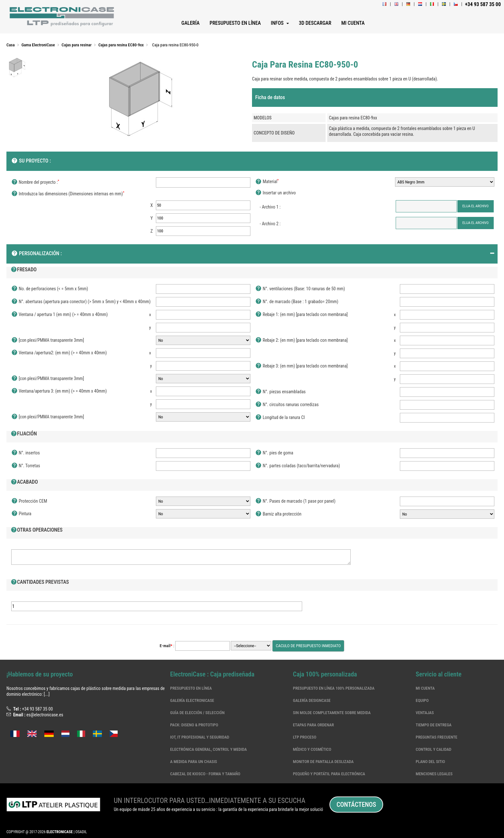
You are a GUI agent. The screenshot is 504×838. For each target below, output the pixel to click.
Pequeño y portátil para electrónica (329, 774)
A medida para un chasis (194, 762)
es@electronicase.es (45, 715)
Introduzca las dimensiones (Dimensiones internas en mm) (68, 194)
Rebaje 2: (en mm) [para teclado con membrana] (301, 340)
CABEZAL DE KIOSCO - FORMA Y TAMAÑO (205, 774)
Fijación (24, 434)
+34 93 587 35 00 (37, 709)
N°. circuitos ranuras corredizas (287, 405)
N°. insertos (26, 453)
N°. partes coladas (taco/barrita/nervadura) (298, 466)
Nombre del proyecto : (35, 182)
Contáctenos (356, 805)
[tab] (375, 98)
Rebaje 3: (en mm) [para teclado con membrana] (301, 366)
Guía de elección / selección (197, 713)
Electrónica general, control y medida (208, 749)
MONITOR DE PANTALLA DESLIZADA (323, 762)
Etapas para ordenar (313, 725)
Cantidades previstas (40, 582)
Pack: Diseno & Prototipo (194, 725)
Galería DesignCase (312, 700)
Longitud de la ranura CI (280, 418)
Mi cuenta (425, 688)
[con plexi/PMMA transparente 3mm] (48, 340)
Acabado (24, 482)
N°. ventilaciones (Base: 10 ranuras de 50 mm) (300, 289)
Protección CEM (29, 501)
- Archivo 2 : (270, 224)
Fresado (24, 270)
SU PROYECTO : (31, 161)
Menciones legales (434, 774)
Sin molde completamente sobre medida (332, 713)
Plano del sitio (430, 762)
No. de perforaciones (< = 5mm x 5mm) (50, 289)
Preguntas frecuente (436, 737)
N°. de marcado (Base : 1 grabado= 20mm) (297, 302)
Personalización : (36, 254)
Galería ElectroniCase (192, 700)
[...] (47, 694)
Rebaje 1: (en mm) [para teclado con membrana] (301, 315)
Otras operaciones (37, 530)
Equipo (422, 700)
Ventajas (425, 713)
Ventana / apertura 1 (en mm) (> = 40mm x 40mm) (59, 315)
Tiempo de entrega (433, 725)
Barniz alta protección (278, 514)
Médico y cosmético (312, 749)
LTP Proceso (305, 737)
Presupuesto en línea (191, 688)
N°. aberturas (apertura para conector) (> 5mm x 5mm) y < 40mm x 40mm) (81, 302)
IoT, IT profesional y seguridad (200, 737)
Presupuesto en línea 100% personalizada (334, 688)
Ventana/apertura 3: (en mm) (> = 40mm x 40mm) (59, 391)
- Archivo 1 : (270, 207)
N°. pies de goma (274, 453)
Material (267, 182)
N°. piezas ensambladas (280, 392)
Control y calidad (433, 749)
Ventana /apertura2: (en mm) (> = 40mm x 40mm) (59, 353)
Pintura (21, 514)
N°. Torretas (26, 466)
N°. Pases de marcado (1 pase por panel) (295, 501)
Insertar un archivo (275, 193)
